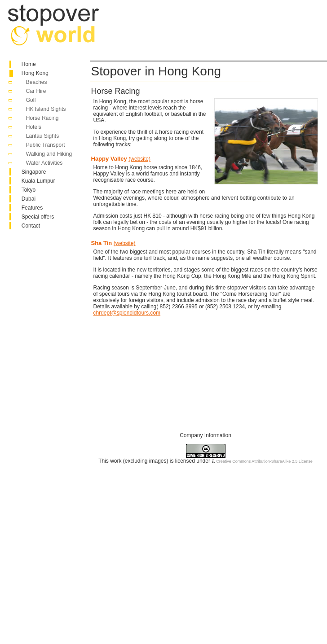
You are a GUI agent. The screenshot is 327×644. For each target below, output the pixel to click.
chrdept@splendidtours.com (127, 313)
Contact (31, 226)
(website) (139, 159)
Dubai (29, 199)
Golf (31, 100)
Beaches (37, 82)
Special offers (38, 217)
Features (32, 208)
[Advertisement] (151, 32)
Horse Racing (42, 118)
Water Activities (44, 163)
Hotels (34, 127)
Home (29, 64)
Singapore (34, 172)
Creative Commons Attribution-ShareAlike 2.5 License (264, 461)
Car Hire (36, 91)
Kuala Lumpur (38, 181)
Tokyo (29, 190)
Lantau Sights (42, 136)
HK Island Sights (46, 109)
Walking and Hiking (49, 154)
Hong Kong (35, 73)
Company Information (205, 435)
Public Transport (46, 145)
